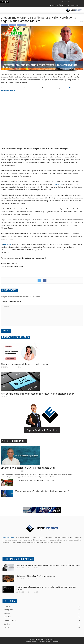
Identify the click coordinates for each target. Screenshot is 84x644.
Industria (13, 25)
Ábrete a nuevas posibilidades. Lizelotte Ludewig (25, 364)
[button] (9, 10)
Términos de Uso (45, 642)
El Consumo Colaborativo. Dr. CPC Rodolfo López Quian (28, 468)
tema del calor (70, 88)
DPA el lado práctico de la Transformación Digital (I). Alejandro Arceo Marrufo (42, 491)
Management (42, 610)
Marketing (42, 617)
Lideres (42, 628)
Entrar (53, 5)
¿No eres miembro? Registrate (69, 5)
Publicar (7, 330)
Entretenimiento (42, 620)
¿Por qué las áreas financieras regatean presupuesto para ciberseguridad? (37, 394)
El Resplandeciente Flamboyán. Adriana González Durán (34, 480)
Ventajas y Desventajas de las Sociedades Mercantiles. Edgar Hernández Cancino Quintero (48, 565)
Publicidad (55, 642)
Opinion (42, 624)
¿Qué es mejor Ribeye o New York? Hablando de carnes (36, 576)
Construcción (22, 25)
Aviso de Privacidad (31, 642)
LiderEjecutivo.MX (9, 537)
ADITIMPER (58, 184)
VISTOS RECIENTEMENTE (14, 441)
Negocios (5, 25)
